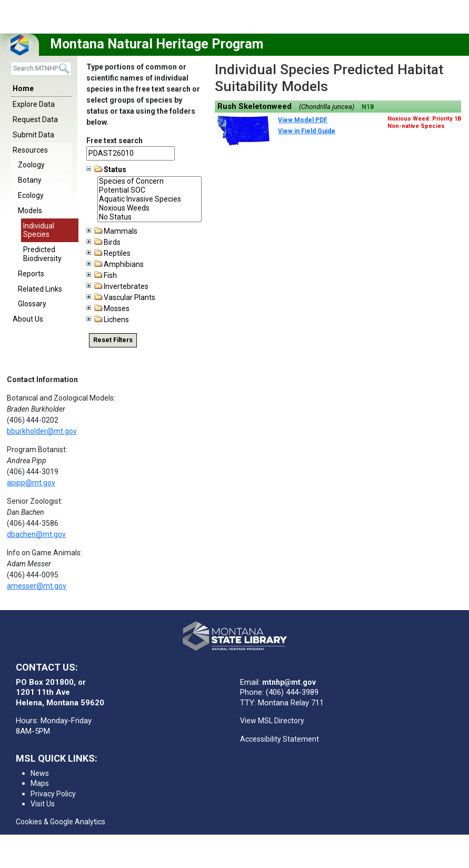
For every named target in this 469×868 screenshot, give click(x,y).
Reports (31, 274)
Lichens (108, 320)
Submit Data (33, 135)
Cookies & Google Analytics (61, 822)
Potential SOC (149, 190)
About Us (28, 319)
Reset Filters (113, 340)
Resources (30, 150)
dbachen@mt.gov (36, 534)
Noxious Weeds (149, 208)
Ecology (31, 195)
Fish (102, 275)
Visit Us (43, 804)
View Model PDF (303, 120)
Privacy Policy (53, 794)
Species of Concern (149, 181)
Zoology (31, 165)
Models (30, 211)
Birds (103, 242)
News (40, 773)
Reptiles (108, 253)
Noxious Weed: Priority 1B (424, 119)
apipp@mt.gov (31, 483)
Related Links (40, 289)
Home (23, 88)
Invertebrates (117, 286)
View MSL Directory (272, 721)
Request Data (35, 119)
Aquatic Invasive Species (149, 199)
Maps (40, 783)
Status (106, 169)
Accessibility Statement (280, 739)
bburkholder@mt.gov (42, 431)
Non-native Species (416, 126)
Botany (30, 180)
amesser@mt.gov (37, 586)
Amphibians (115, 264)
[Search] (41, 69)
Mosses (108, 308)
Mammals (112, 231)
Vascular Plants (121, 297)
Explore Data (34, 104)
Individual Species (39, 230)
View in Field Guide (307, 131)
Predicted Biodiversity (42, 254)
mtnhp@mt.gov (289, 682)
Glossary (32, 304)
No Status (149, 217)
